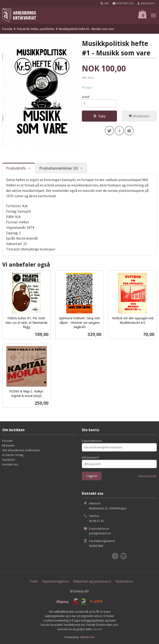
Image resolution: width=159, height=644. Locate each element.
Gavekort (9, 460)
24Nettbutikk (87, 637)
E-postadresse (92, 441)
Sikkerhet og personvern (92, 581)
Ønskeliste (139, 117)
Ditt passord (90, 457)
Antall (86, 97)
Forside (7, 29)
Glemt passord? (147, 476)
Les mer (97, 629)
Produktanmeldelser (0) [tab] (59, 168)
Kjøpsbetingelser (56, 581)
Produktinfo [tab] (16, 168)
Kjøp (99, 117)
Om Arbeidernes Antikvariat (21, 450)
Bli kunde (8, 445)
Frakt (34, 581)
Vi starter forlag (13, 455)
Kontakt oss (10, 464)
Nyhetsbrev (124, 581)
